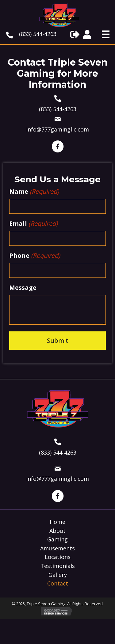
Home (57, 522)
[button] (75, 34)
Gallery (58, 575)
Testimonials (58, 566)
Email (33, 224)
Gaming (57, 540)
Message (23, 288)
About (57, 531)
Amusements (57, 549)
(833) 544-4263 (38, 34)
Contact (58, 584)
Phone (35, 256)
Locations (58, 557)
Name (34, 192)
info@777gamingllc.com (57, 129)
